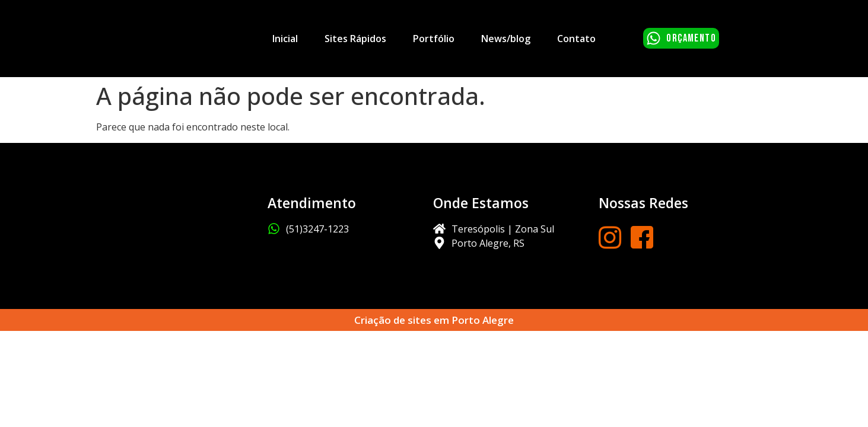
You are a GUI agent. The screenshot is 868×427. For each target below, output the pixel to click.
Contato (576, 39)
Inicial (285, 39)
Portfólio (434, 39)
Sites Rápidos (355, 39)
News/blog (506, 39)
